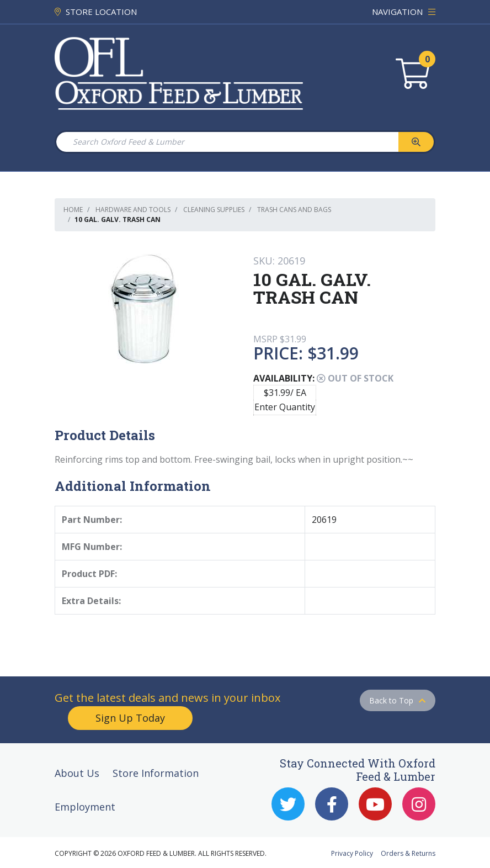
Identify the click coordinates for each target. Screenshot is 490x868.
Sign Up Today (130, 718)
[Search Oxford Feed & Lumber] (227, 142)
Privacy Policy (352, 853)
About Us (77, 773)
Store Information (156, 773)
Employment (85, 807)
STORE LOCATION (96, 12)
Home (73, 210)
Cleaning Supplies (214, 210)
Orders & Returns (408, 853)
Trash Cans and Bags (294, 210)
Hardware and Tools (133, 210)
